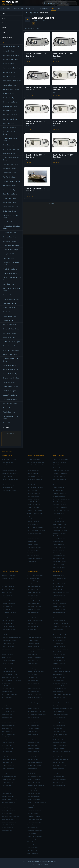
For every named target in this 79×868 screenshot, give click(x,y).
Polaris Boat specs (58, 720)
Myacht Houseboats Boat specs (36, 530)
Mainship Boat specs (33, 522)
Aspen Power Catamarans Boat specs (38, 465)
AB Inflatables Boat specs (9, 575)
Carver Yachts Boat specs (35, 479)
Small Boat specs (33, 571)
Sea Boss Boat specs (33, 742)
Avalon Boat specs (7, 595)
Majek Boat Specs (8, 258)
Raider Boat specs (7, 731)
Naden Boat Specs (9, 284)
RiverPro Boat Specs (9, 325)
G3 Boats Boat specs (33, 646)
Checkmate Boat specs (8, 629)
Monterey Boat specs (59, 527)
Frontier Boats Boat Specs (11, 181)
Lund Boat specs (32, 677)
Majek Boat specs (58, 692)
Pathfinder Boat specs (34, 720)
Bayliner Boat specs (33, 471)
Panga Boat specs (7, 714)
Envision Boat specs (7, 655)
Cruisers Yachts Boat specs (35, 488)
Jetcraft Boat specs (59, 513)
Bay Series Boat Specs (10, 102)
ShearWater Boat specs (34, 765)
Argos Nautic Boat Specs (11, 89)
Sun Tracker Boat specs (8, 788)
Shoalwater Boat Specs (10, 346)
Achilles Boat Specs (9, 51)
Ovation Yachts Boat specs (35, 533)
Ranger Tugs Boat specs (8, 734)
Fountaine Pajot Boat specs (35, 502)
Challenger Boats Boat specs (61, 471)
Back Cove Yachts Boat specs (36, 468)
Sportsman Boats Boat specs (36, 785)
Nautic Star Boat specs (34, 703)
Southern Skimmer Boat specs (62, 751)
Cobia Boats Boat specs (8, 632)
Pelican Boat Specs (9, 295)
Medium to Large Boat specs (36, 456)
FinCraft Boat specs (59, 643)
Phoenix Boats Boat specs (60, 714)
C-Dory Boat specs (7, 609)
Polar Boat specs (6, 720)
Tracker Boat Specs (9, 382)
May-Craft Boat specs (8, 700)
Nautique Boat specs (7, 708)
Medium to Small (44, 8)
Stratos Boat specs (33, 788)
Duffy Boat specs (32, 635)
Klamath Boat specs (59, 680)
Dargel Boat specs (58, 629)
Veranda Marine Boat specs (35, 830)
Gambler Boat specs (59, 652)
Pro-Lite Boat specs (33, 726)
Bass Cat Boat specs (59, 601)
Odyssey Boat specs (33, 708)
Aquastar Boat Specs (10, 85)
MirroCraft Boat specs (59, 697)
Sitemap (46, 864)
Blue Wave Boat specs (59, 615)
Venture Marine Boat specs (9, 822)
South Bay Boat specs (34, 782)
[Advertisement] (13, 440)
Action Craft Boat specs (60, 578)
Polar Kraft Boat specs (59, 717)
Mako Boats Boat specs (8, 689)
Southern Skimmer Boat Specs (10, 360)
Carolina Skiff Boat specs (34, 618)
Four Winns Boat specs (34, 505)
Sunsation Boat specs (8, 791)
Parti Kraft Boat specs (33, 717)
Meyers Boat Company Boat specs (63, 694)
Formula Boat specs (33, 496)
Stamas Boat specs (59, 564)
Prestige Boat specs (33, 536)
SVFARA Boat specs (33, 808)
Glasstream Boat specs (8, 660)
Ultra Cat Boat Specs (10, 391)
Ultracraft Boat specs (59, 771)
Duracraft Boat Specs (10, 153)
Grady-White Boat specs (60, 507)
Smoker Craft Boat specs (35, 779)
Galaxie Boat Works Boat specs (36, 649)
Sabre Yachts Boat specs (34, 547)
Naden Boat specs (58, 706)
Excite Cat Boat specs (34, 493)
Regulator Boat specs (59, 547)
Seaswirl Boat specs (59, 556)
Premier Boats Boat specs (9, 723)
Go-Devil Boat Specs (9, 211)
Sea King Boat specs (33, 751)
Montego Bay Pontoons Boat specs (63, 703)
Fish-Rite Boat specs (59, 646)
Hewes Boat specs (33, 660)
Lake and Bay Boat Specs (11, 245)
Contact (60, 8)
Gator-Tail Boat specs (59, 657)
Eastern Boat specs (59, 490)
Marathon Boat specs (33, 680)
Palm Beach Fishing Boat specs (36, 711)
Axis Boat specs (6, 598)
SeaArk (36, 13)
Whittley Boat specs (7, 828)
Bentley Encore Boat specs (35, 598)
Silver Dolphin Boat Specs (11, 350)
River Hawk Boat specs (8, 737)
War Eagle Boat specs (59, 777)
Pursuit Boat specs (59, 544)
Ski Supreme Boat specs (34, 777)
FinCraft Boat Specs (9, 173)
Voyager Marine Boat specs (35, 836)
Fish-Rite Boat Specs (10, 177)
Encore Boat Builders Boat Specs (11, 159)
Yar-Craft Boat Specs (10, 423)
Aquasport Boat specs (8, 589)
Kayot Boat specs (6, 683)
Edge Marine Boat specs (8, 652)
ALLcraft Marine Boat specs (61, 584)
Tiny (53, 8)
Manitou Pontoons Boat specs (10, 694)
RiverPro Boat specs (59, 731)
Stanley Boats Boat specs (9, 774)
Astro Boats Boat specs (34, 587)
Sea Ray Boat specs (7, 488)
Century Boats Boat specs (9, 626)
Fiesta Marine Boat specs (60, 502)
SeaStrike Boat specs (34, 757)
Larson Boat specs (58, 522)
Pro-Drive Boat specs (59, 723)
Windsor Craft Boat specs (35, 558)
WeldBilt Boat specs (59, 782)
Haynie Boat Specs (9, 222)
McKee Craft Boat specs (8, 703)
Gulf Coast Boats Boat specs (61, 510)
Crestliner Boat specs (34, 632)
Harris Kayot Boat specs (34, 657)
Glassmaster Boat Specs (11, 207)
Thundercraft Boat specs (35, 816)
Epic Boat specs (6, 657)
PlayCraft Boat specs (7, 717)
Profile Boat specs (7, 728)
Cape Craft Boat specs (34, 615)
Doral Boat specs (32, 490)
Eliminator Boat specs (59, 496)
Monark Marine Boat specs (35, 697)
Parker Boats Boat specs (60, 536)
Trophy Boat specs (7, 813)
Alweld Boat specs (58, 589)
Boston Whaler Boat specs (61, 465)
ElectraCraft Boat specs (34, 638)
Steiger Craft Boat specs (9, 779)
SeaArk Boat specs (58, 737)
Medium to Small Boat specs (10, 571)
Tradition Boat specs (7, 808)
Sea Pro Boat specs (7, 754)
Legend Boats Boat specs (60, 686)
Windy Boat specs (33, 561)
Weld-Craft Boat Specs (10, 408)
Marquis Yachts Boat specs (9, 471)
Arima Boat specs (32, 584)
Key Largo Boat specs (34, 666)
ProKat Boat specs (58, 542)
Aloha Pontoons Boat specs (35, 575)
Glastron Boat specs (7, 663)
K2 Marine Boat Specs (10, 233)
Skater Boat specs (7, 762)
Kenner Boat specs (33, 663)
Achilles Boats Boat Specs (11, 55)
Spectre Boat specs (59, 558)
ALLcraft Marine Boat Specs (12, 68)
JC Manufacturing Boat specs (10, 677)
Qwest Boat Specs (9, 320)
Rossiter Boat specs (33, 737)
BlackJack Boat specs (59, 612)
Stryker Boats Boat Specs (11, 374)
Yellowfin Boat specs (7, 830)
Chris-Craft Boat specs (34, 485)
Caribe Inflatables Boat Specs (10, 133)
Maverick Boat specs (33, 686)
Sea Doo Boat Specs (9, 333)
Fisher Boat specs (33, 640)
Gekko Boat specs (33, 655)
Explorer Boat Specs (9, 168)
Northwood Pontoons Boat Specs (11, 289)
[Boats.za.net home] (10, 3)
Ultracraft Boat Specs (10, 395)
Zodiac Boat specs (33, 853)
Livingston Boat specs (59, 689)
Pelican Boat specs (59, 711)
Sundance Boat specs (34, 799)
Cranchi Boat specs (7, 462)
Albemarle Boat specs (34, 459)
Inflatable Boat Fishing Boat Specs (12, 227)
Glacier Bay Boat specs (60, 505)
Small (35, 8)
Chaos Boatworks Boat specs (61, 626)
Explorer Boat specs (59, 640)
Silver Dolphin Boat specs (60, 745)
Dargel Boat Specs (9, 145)
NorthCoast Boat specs (8, 711)
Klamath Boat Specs (9, 241)
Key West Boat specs (8, 686)
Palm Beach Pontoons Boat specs (37, 714)
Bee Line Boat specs (59, 609)
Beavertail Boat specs (59, 606)
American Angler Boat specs (61, 592)
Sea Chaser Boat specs (34, 748)
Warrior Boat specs (33, 839)
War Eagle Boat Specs (10, 404)
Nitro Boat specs (32, 706)
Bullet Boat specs (58, 618)
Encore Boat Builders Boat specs (62, 635)
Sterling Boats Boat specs (60, 757)
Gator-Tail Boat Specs (10, 194)
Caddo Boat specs (7, 615)
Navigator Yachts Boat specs (10, 473)
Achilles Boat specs (59, 575)
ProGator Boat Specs (10, 316)
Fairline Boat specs (7, 465)
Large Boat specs (7, 456)
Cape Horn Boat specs (8, 621)
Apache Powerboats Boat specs (36, 462)
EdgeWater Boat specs (60, 493)
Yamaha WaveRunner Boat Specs (11, 417)
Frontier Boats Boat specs (61, 649)
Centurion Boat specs (59, 468)
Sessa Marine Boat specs (9, 490)
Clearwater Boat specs (34, 626)
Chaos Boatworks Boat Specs (10, 139)
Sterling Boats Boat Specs (11, 369)
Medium (28, 8)
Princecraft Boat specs (8, 726)
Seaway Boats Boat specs (9, 760)
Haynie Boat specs (58, 674)
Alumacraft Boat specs (34, 578)
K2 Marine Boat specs (59, 677)
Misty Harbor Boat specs (34, 694)
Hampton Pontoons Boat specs (62, 672)
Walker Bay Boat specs (60, 774)
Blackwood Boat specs (34, 604)
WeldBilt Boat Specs (9, 412)
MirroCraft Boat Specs (10, 269)
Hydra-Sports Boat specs (35, 510)
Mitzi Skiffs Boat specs (59, 700)
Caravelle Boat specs (8, 623)
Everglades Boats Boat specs (61, 499)
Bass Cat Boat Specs (10, 98)
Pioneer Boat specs (33, 723)
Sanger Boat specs (33, 740)
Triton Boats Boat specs (8, 811)
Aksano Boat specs (59, 581)
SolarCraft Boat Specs (10, 354)
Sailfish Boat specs (59, 550)
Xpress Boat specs (33, 847)
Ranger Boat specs (33, 731)
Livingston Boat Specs (10, 254)
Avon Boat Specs (8, 93)
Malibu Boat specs (7, 692)
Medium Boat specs (59, 456)
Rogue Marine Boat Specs (11, 329)
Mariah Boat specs (7, 697)
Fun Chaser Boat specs (34, 643)
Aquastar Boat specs (59, 595)
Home (3, 8)
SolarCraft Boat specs (59, 748)
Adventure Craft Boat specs (9, 581)
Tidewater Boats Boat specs (35, 819)
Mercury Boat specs (33, 692)
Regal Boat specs (32, 542)
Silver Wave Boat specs (34, 771)
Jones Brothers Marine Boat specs (11, 680)
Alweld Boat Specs (9, 76)
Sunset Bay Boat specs (34, 805)
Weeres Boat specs (33, 842)
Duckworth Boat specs (8, 646)
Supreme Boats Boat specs (61, 760)
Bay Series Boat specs (60, 604)
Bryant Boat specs (7, 606)
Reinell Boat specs (33, 734)
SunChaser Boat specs (34, 794)
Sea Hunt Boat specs (7, 751)
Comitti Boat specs (7, 635)
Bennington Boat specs (8, 604)
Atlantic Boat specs (7, 592)
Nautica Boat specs (7, 706)
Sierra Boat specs (33, 768)
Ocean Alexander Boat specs (10, 479)
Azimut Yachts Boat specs (9, 459)
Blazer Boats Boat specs (34, 606)
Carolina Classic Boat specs (35, 476)
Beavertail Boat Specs (10, 106)
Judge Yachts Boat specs (35, 513)
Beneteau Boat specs (33, 473)
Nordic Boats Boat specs (60, 530)
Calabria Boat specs (33, 612)
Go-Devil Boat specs (59, 669)
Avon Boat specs (58, 598)
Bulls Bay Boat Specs (9, 128)
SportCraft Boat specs (59, 561)
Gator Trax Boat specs (59, 655)
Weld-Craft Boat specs (60, 779)
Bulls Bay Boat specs (59, 621)
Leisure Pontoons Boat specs (36, 672)
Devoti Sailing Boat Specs (11, 149)
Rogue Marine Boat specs (60, 734)
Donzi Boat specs (58, 485)
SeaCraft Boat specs (7, 757)
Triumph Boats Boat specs (35, 822)
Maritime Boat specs (33, 683)
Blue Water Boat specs (34, 609)
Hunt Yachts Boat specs (8, 468)
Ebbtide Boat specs (7, 649)
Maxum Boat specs (33, 524)
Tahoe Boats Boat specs (8, 796)
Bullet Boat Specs (8, 123)
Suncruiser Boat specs (34, 796)
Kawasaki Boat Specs (10, 237)
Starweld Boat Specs (10, 365)
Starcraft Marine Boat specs (9, 777)
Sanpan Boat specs (7, 745)
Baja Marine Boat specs (60, 462)
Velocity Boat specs (7, 819)
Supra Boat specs (7, 794)
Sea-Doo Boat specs (33, 754)
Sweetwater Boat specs (34, 811)
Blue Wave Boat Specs (10, 119)
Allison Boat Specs (9, 72)
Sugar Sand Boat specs (34, 791)
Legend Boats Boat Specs (11, 250)
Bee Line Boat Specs (9, 110)
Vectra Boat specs (33, 828)
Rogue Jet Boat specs (8, 742)
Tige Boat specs (6, 805)
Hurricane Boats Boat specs (10, 674)
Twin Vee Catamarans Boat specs (11, 816)
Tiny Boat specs (58, 571)
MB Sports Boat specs (34, 689)
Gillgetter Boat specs (59, 663)
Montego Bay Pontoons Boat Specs (12, 279)
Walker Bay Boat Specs (10, 399)
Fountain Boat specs (33, 499)
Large (9, 8)
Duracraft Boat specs (59, 632)
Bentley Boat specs (33, 595)
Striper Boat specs (7, 785)
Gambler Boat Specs (9, 185)
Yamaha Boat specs (33, 850)
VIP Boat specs (32, 833)
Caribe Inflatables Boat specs (61, 623)
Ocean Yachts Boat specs (9, 482)
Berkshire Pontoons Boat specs (36, 601)
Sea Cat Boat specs (33, 745)
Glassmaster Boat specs (60, 666)
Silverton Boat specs (33, 550)
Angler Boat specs (7, 584)
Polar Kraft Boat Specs (10, 303)
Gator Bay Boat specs (33, 652)
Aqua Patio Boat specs (8, 587)
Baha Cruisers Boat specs (60, 459)
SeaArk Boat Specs (9, 337)
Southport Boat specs (8, 765)
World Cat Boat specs (59, 567)
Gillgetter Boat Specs (10, 202)
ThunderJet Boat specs (8, 802)
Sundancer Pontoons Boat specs (37, 802)
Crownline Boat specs (59, 482)
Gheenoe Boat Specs (9, 198)
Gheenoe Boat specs (59, 660)
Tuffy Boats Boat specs (60, 765)
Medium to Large (19, 8)
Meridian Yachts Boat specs (35, 527)
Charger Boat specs (33, 623)
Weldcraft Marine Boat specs (10, 825)
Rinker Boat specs (33, 544)
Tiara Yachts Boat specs (34, 553)
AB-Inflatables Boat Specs (11, 47)
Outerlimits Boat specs (60, 533)
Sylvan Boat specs (33, 813)
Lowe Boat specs (32, 674)
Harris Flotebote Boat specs (10, 669)
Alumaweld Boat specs (34, 581)
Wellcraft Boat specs (33, 556)
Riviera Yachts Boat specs (9, 485)
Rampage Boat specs (33, 539)
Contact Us (5, 427)
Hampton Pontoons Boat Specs (11, 216)
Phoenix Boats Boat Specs (11, 299)
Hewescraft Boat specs (8, 672)
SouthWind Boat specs (8, 768)
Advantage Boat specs (8, 578)
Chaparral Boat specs (33, 482)
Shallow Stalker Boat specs (61, 740)
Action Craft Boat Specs (11, 59)
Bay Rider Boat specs (33, 589)
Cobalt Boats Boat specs (60, 473)
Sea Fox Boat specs (7, 748)
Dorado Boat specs (59, 488)
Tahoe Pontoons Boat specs (10, 799)
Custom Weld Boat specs (9, 640)
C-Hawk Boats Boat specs (9, 612)
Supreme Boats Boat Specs (12, 378)
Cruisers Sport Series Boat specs (11, 638)
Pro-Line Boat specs (59, 539)
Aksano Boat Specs (9, 64)
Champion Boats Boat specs (35, 621)
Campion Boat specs (7, 618)
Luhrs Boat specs (32, 519)
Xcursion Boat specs (33, 845)
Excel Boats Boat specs (60, 638)
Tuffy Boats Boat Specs (10, 386)
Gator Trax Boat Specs (10, 190)
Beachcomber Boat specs (35, 592)
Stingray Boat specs (7, 782)
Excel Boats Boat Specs (10, 164)
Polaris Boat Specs (9, 308)
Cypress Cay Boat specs (8, 643)
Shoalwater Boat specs (60, 742)
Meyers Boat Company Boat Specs (11, 264)
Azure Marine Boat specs (8, 601)
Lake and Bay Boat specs (60, 683)
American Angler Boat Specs (12, 81)
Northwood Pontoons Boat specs (62, 708)
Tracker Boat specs (59, 762)
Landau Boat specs (33, 669)
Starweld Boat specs (59, 754)
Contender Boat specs (60, 479)
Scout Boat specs (58, 553)
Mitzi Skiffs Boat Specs (10, 273)
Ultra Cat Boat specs (59, 768)
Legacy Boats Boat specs (35, 516)
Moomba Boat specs (33, 700)
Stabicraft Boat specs (8, 771)
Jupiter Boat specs (59, 516)
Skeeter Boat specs (33, 774)
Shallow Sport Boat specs (35, 762)
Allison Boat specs (58, 587)
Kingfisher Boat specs (59, 519)
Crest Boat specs (32, 629)
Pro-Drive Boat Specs (10, 312)
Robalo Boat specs (7, 740)
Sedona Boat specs (33, 760)
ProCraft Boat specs (33, 728)
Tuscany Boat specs (33, 825)
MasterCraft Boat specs (60, 524)
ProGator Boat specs (59, 726)
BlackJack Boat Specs (10, 115)
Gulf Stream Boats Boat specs (10, 666)
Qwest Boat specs (58, 728)
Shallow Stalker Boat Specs (12, 342)
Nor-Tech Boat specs (8, 476)
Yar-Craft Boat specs (59, 785)
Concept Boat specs (59, 476)
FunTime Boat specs (33, 507)
